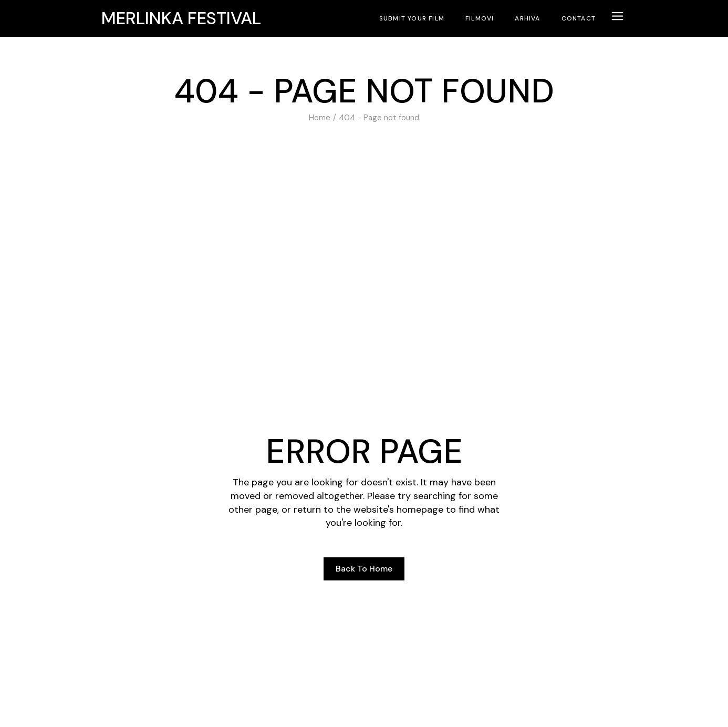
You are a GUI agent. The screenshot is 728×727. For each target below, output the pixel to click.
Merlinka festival (181, 18)
